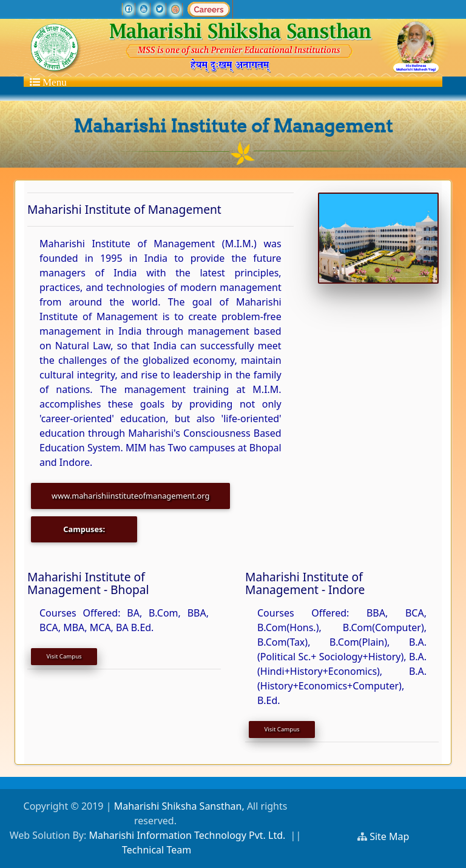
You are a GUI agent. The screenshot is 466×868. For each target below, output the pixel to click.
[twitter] (160, 9)
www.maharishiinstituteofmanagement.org (130, 496)
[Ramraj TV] (175, 9)
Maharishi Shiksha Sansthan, (177, 806)
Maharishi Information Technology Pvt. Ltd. (187, 835)
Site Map (394, 836)
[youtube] (144, 9)
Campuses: (84, 529)
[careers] (209, 9)
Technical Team (157, 850)
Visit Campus (64, 656)
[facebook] (129, 9)
